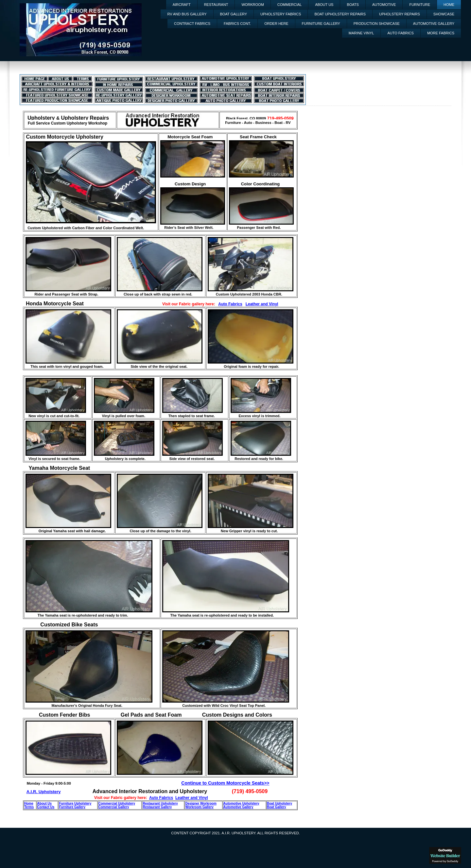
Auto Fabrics (400, 33)
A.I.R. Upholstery (44, 792)
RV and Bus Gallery (187, 14)
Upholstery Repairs (400, 14)
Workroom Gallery (199, 807)
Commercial (290, 5)
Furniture (420, 5)
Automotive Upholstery (241, 803)
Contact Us (46, 807)
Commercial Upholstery (117, 803)
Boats (353, 5)
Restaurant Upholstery (160, 803)
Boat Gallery (234, 14)
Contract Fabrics (192, 24)
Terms (29, 807)
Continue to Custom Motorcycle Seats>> (225, 783)
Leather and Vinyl (262, 304)
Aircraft (182, 5)
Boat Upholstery (279, 803)
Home (449, 5)
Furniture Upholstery (75, 803)
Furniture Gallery (321, 24)
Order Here (276, 24)
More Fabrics (441, 33)
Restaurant (216, 5)
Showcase (444, 14)
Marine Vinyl (361, 33)
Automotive (384, 5)
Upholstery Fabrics (281, 14)
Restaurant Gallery (157, 807)
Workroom (253, 5)
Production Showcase (377, 24)
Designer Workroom (201, 803)
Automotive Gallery (434, 24)
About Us (324, 5)
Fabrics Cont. (237, 24)
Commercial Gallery (114, 807)
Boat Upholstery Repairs (340, 14)
